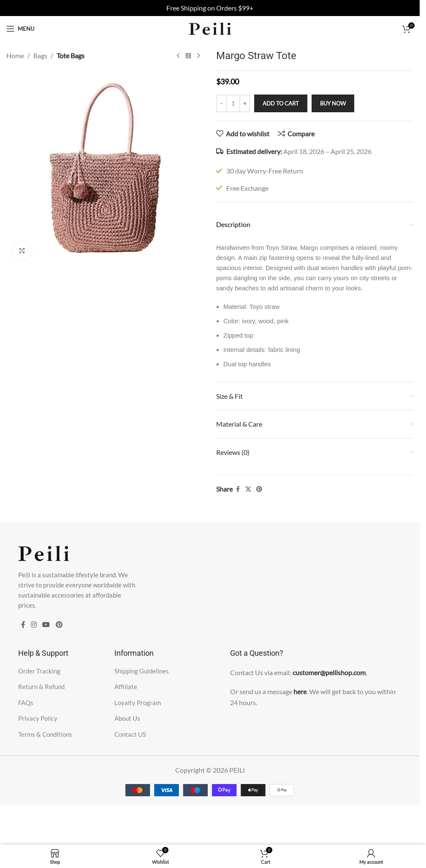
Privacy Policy (38, 718)
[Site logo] (210, 28)
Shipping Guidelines (142, 671)
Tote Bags (71, 55)
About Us (127, 718)
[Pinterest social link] (259, 489)
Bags (40, 55)
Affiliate (126, 687)
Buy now (333, 103)
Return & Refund (41, 687)
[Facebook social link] (238, 489)
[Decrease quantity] (221, 103)
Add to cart (281, 103)
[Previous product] (178, 56)
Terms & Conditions (45, 734)
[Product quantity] (233, 103)
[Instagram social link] (34, 625)
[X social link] (248, 489)
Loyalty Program (138, 703)
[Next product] (198, 56)
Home (15, 55)
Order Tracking (39, 671)
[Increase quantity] (245, 103)
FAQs (26, 703)
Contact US (130, 734)
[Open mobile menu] (20, 29)
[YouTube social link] (46, 625)
